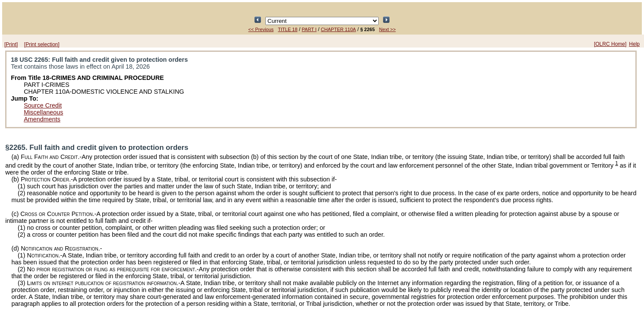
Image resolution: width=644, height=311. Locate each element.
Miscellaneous (43, 112)
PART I (309, 29)
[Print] (11, 44)
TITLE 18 (287, 29)
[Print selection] (42, 44)
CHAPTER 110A (338, 29)
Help (634, 44)
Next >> (388, 29)
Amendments (42, 119)
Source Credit (43, 105)
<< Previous (261, 29)
